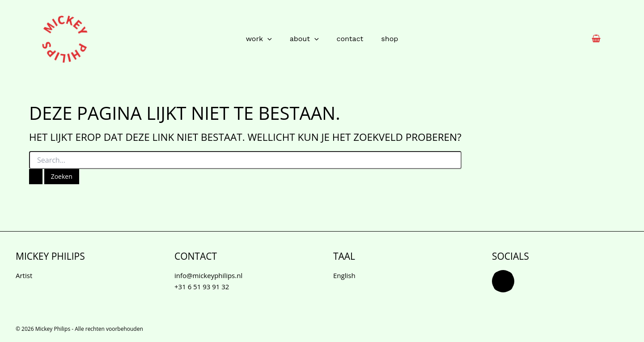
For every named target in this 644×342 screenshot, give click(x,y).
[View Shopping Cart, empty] (596, 39)
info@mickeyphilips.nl (208, 275)
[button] (267, 39)
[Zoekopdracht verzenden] (36, 177)
